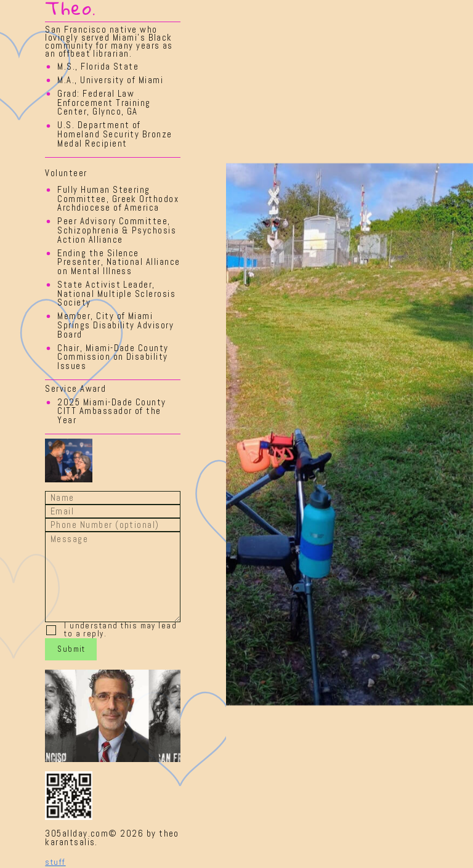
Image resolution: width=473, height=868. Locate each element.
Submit (71, 649)
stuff (55, 862)
